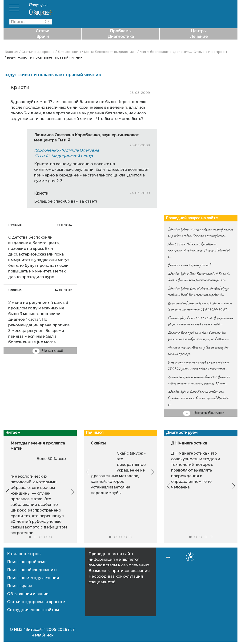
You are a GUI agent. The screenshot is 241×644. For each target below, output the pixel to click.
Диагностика (121, 37)
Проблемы (121, 31)
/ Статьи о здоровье (37, 52)
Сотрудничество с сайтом (33, 610)
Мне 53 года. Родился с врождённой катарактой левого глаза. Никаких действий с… (199, 250)
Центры (199, 31)
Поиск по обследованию (32, 570)
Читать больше (203, 413)
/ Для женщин (68, 52)
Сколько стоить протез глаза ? (189, 265)
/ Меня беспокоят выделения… (109, 52)
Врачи (43, 37)
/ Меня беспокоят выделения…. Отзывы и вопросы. (183, 52)
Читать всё (48, 351)
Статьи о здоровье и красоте (36, 602)
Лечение (199, 37)
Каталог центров (24, 554)
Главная (11, 52)
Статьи (43, 31)
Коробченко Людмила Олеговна (66, 150)
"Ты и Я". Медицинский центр (63, 156)
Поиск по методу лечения (33, 578)
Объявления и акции (28, 594)
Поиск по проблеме (27, 562)
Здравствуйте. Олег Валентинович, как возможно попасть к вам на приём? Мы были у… (198, 398)
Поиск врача (20, 586)
